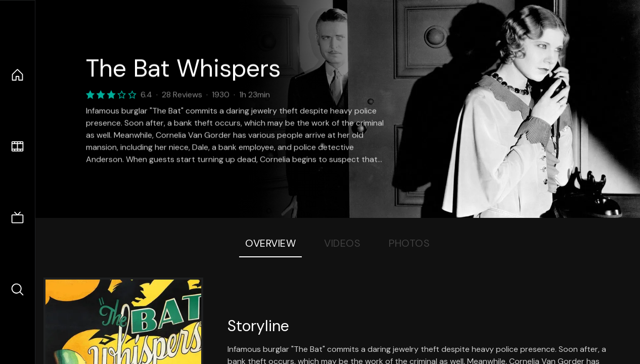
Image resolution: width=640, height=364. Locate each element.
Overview (270, 243)
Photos (409, 243)
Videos (342, 243)
